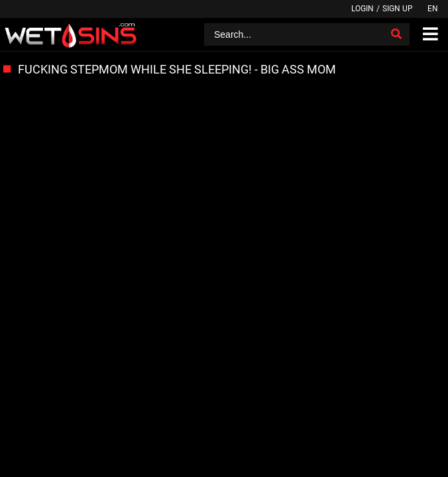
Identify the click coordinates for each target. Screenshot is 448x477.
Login (363, 9)
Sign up (398, 9)
